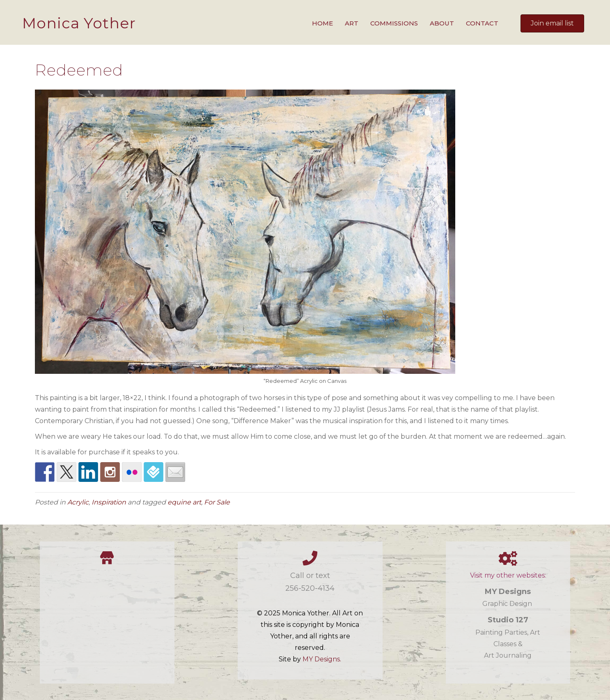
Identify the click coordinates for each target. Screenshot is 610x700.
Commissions (394, 23)
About (442, 23)
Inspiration (109, 502)
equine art (184, 502)
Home (322, 23)
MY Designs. (322, 659)
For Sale (217, 502)
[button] (552, 23)
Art (352, 23)
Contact (482, 23)
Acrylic (78, 502)
